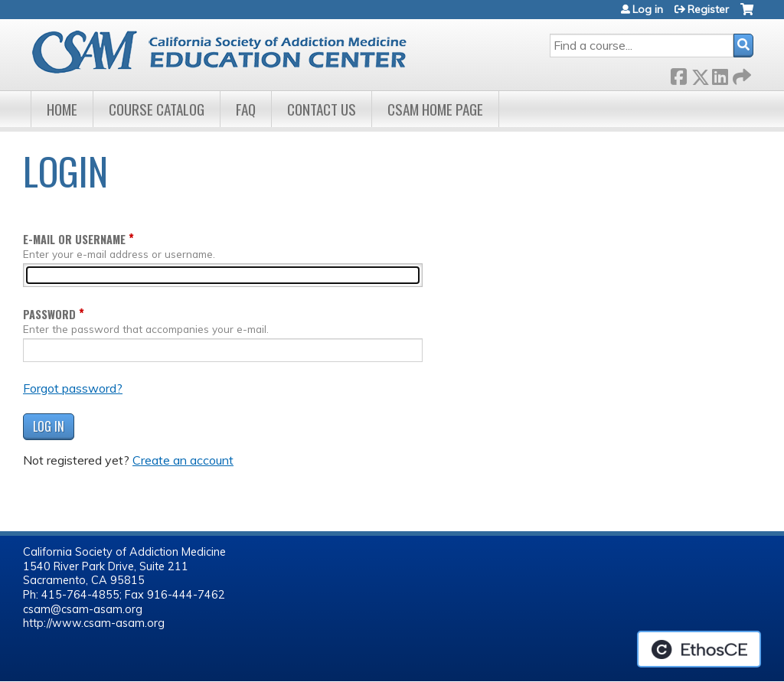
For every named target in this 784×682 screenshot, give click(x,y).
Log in (648, 9)
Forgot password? (73, 388)
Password (49, 314)
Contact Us (322, 109)
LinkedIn (720, 74)
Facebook (678, 74)
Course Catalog (157, 109)
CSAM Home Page (435, 109)
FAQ (246, 109)
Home (62, 109)
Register (708, 9)
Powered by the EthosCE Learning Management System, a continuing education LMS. (699, 649)
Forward (740, 74)
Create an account (183, 460)
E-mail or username (74, 239)
